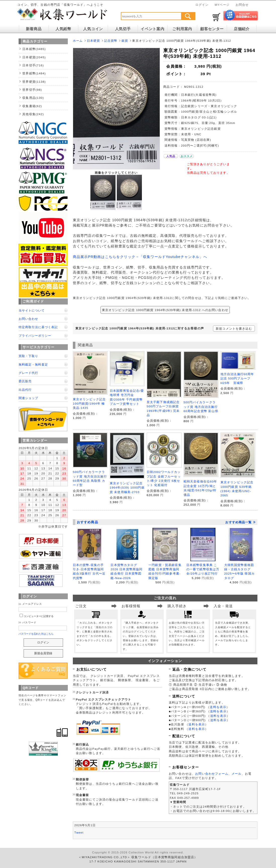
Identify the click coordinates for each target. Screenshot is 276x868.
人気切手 (123, 29)
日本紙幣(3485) (34, 49)
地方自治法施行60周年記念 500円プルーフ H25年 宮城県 (237, 378)
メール (236, 774)
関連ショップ (28, 398)
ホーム (78, 41)
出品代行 (25, 390)
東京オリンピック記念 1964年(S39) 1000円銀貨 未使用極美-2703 (127, 488)
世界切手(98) (32, 90)
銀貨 (125, 41)
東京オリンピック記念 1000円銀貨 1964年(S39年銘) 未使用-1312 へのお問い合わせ (165, 310)
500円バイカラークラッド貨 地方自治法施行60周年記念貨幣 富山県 (201, 407)
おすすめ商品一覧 (240, 522)
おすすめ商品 (88, 522)
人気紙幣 (63, 29)
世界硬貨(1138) (34, 82)
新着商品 (34, 29)
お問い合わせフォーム (212, 774)
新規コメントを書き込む (234, 329)
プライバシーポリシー (35, 336)
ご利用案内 (182, 29)
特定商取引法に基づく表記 (38, 327)
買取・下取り (28, 356)
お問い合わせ (28, 319)
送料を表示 (218, 707)
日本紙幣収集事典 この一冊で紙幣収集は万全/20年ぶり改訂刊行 (203, 569)
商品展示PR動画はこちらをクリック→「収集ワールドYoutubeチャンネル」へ (140, 257)
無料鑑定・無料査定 (33, 364)
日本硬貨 (94, 41)
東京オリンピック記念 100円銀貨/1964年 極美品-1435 (89, 404)
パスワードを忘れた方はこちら (36, 634)
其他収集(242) (33, 114)
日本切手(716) (33, 65)
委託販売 (25, 381)
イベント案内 (152, 29)
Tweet (79, 832)
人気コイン (93, 29)
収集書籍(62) (32, 106)
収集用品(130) (33, 98)
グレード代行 (28, 373)
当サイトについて (32, 310)
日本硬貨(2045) (34, 57)
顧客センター (212, 29)
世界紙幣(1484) (34, 73)
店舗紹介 (242, 29)
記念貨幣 (111, 41)
